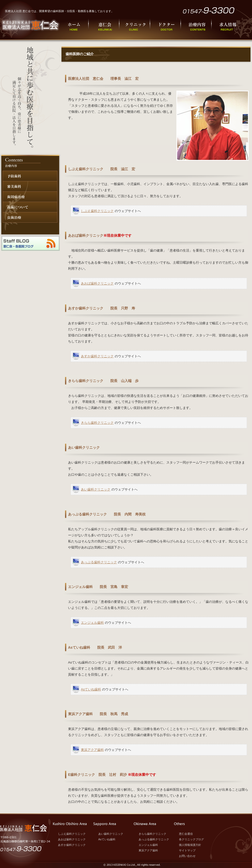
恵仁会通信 (186, 834)
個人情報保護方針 (190, 845)
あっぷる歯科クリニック (99, 562)
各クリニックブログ (191, 839)
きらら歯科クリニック (97, 423)
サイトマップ (187, 850)
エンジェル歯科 (92, 623)
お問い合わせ (187, 856)
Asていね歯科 (91, 689)
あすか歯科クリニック (97, 356)
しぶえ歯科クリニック (97, 211)
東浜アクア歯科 (92, 750)
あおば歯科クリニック (97, 283)
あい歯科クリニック (96, 489)
